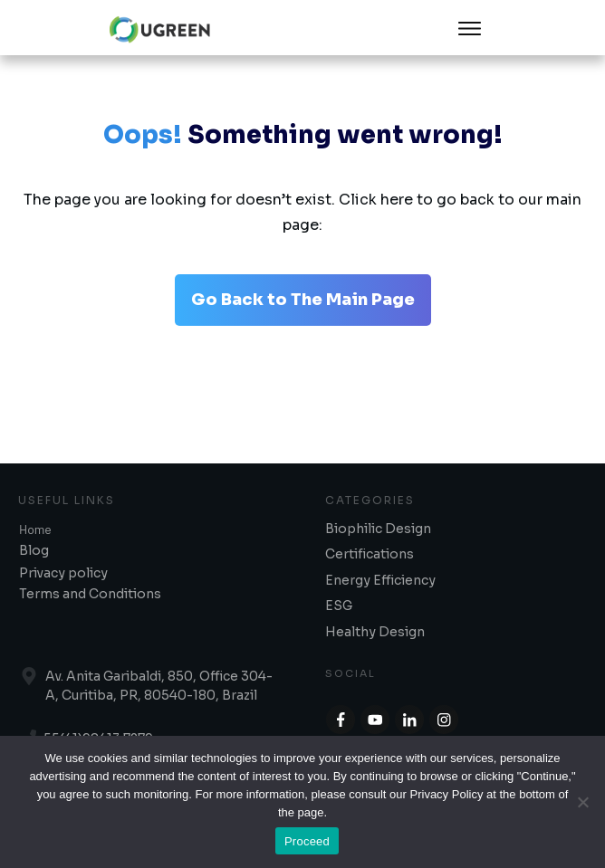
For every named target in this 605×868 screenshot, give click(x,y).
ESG (339, 606)
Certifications (370, 554)
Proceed (307, 841)
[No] (582, 802)
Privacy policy (63, 573)
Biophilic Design (378, 529)
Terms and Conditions (90, 594)
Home (35, 529)
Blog (34, 550)
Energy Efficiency (380, 580)
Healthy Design (375, 632)
